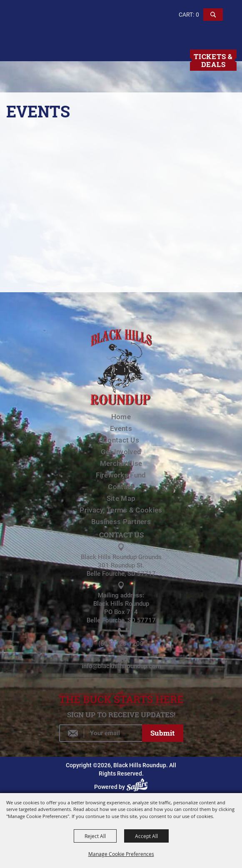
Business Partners (121, 522)
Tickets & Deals (213, 60)
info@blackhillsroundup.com (121, 666)
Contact (121, 487)
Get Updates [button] (162, 733)
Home (121, 417)
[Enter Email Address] (101, 733)
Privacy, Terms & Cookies (121, 510)
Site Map (121, 498)
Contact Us (121, 440)
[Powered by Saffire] (138, 787)
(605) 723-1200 (121, 644)
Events (121, 428)
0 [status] (197, 15)
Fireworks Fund (121, 475)
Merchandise (121, 463)
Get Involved (121, 452)
